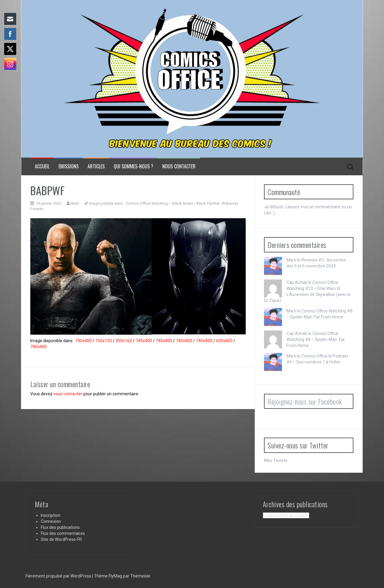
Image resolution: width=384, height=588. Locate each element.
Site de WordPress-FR (61, 539)
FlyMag (115, 576)
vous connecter (68, 394)
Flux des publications (60, 527)
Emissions (69, 166)
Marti (75, 203)
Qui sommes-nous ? (133, 166)
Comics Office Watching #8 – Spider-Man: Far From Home (316, 339)
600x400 (224, 341)
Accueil (42, 166)
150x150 (104, 341)
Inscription (51, 515)
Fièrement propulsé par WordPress (59, 576)
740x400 (84, 341)
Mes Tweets (276, 460)
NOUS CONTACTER (179, 166)
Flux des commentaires (63, 533)
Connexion (51, 521)
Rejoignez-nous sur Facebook (305, 401)
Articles (96, 166)
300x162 (124, 341)
